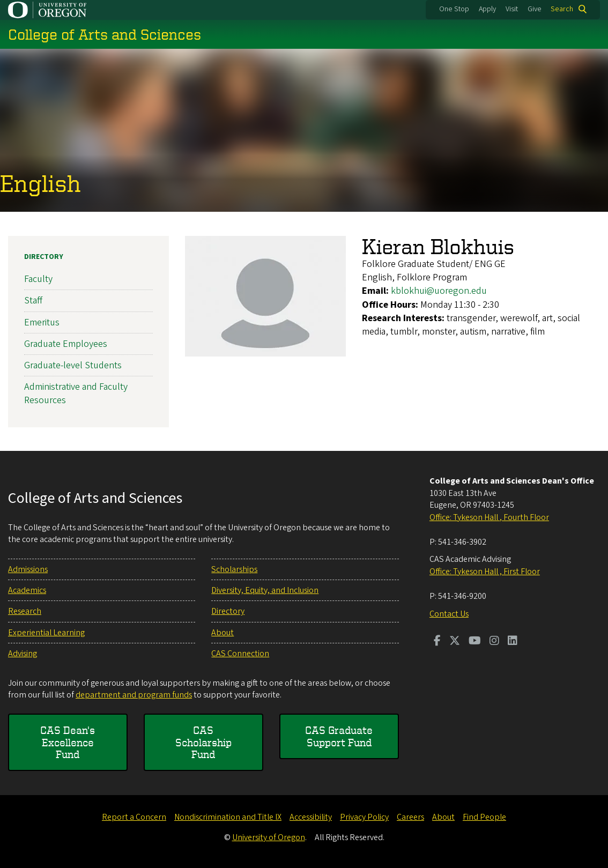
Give (535, 9)
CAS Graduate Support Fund (339, 736)
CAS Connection (240, 654)
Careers (410, 817)
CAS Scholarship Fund (203, 742)
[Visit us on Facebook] (437, 642)
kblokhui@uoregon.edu (439, 291)
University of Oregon (269, 837)
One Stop (454, 9)
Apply (487, 9)
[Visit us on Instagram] (494, 642)
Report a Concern (134, 817)
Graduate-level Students (73, 365)
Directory (44, 257)
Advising (23, 654)
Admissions (28, 569)
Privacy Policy (364, 817)
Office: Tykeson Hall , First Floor (485, 572)
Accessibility (311, 817)
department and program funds (134, 695)
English (40, 184)
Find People (484, 817)
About (223, 633)
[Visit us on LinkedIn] (513, 642)
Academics (27, 590)
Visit (512, 9)
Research (25, 611)
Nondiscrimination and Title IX (228, 817)
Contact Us (449, 614)
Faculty (38, 279)
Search (562, 9)
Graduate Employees (66, 344)
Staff (33, 301)
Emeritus (42, 322)
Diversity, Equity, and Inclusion (265, 590)
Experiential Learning (46, 633)
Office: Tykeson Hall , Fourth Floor (489, 517)
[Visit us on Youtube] (475, 642)
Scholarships (234, 569)
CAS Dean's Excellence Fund (68, 742)
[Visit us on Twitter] (455, 642)
